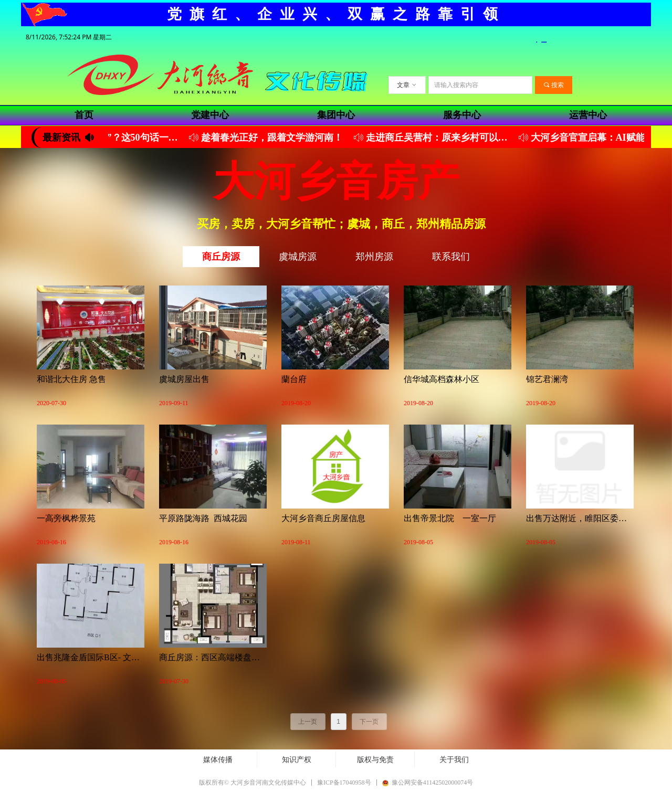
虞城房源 (298, 257)
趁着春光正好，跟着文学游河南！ (277, 138)
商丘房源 (221, 257)
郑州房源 (374, 257)
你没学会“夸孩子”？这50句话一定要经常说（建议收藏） (114, 138)
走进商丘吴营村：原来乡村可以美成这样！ (443, 138)
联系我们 (451, 257)
